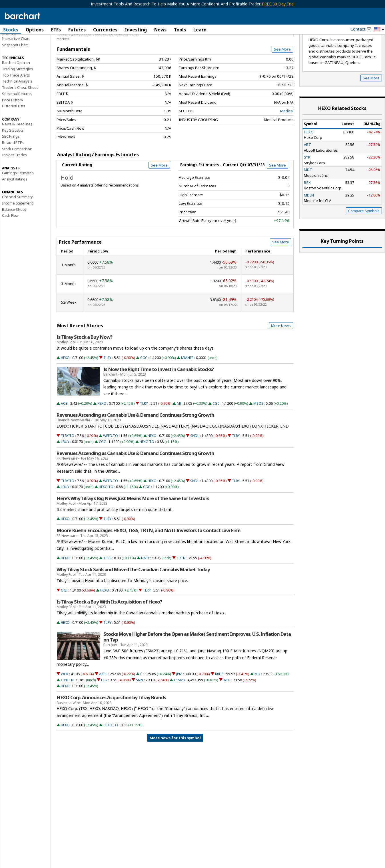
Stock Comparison (17, 179)
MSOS (258, 434)
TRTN (181, 588)
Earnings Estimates (18, 203)
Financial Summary (17, 227)
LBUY (65, 472)
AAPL (103, 704)
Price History (12, 130)
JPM (179, 704)
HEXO (65, 388)
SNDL (195, 466)
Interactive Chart (16, 69)
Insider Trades (14, 185)
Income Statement (17, 233)
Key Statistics (13, 161)
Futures (77, 30)
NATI (145, 588)
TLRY (107, 388)
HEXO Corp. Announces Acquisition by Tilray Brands (111, 728)
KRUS (219, 704)
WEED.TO (111, 466)
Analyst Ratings (15, 209)
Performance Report (19, 51)
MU (257, 704)
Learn (200, 30)
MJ (179, 434)
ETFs (56, 30)
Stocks (11, 30)
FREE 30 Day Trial (278, 4)
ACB (64, 434)
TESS (107, 588)
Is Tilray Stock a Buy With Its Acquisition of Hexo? (109, 632)
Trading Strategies (17, 99)
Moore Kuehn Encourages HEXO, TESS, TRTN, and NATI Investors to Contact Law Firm (149, 561)
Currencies (105, 30)
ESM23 (179, 710)
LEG (104, 710)
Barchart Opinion (16, 93)
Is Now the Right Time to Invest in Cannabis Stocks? (159, 400)
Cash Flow (10, 246)
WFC (227, 710)
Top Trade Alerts (16, 105)
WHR (65, 704)
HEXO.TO (147, 472)
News (160, 30)
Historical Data (14, 137)
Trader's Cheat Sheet (20, 118)
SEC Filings (11, 167)
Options (35, 30)
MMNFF (187, 388)
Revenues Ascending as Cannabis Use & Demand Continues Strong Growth (135, 445)
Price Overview (16, 45)
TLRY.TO (68, 466)
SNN (140, 710)
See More (282, 80)
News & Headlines (17, 154)
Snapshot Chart (15, 75)
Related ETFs (13, 173)
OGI (64, 621)
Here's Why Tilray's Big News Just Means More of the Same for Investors (133, 529)
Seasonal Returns (17, 124)
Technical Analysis (17, 112)
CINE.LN (67, 710)
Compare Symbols (364, 241)
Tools (180, 30)
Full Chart (280, 60)
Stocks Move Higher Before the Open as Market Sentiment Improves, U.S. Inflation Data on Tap (197, 667)
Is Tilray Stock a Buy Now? (84, 367)
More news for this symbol (175, 768)
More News (281, 356)
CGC (144, 388)
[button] (379, 30)
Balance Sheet (14, 240)
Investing (136, 30)
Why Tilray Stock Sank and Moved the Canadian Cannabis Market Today (133, 600)
